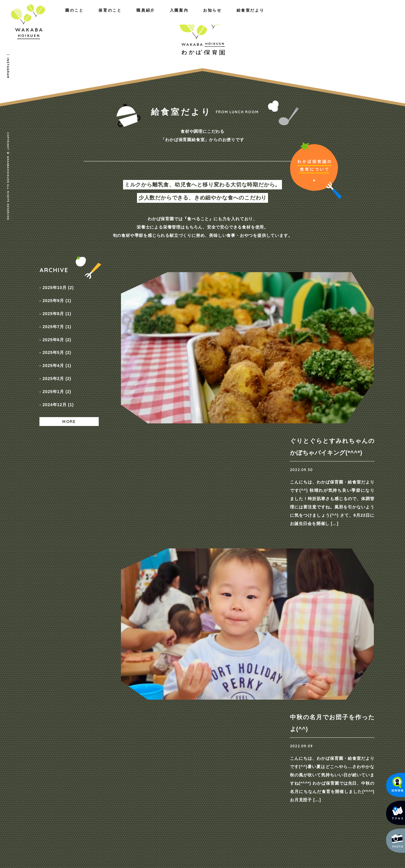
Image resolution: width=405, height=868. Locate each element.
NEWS (281, 722)
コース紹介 (232, 722)
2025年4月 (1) (57, 347)
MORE (69, 392)
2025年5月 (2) (57, 336)
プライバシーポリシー (341, 722)
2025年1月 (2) (57, 367)
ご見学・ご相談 (305, 609)
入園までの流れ (236, 737)
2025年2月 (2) (57, 357)
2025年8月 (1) (57, 306)
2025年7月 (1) (57, 316)
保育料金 (230, 729)
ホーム (46, 711)
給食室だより (347, 17)
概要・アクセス (92, 729)
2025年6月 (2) (57, 326)
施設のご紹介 (90, 737)
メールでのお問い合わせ (333, 817)
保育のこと (90, 17)
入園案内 (265, 17)
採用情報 (283, 729)
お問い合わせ (332, 711)
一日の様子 (145, 729)
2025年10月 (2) (58, 286)
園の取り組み (148, 722)
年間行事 (143, 737)
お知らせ (304, 17)
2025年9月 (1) (57, 296)
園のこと (49, 17)
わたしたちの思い (94, 722)
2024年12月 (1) (58, 377)
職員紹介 (131, 17)
